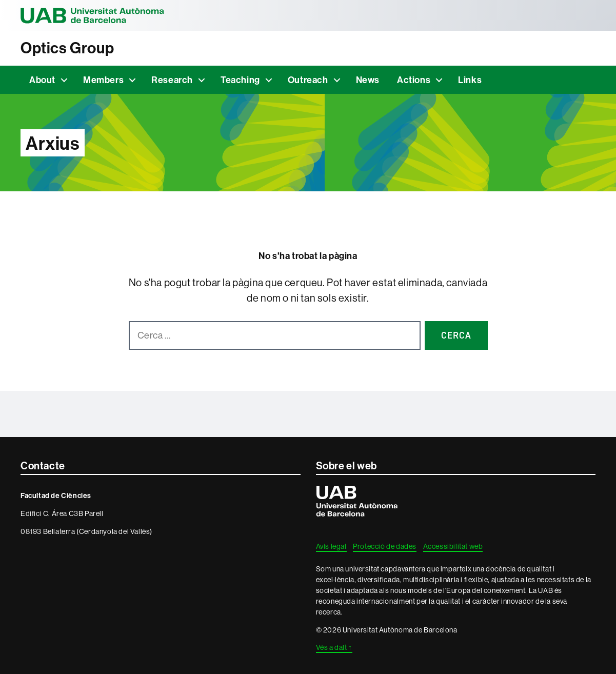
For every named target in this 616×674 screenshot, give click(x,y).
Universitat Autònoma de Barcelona (92, 15)
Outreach (308, 80)
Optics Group (67, 48)
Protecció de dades (385, 546)
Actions (414, 80)
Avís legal (331, 546)
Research (172, 80)
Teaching (240, 80)
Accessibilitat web (453, 546)
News (368, 80)
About (42, 80)
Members (103, 80)
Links (470, 80)
